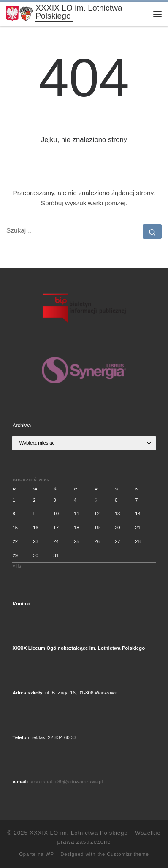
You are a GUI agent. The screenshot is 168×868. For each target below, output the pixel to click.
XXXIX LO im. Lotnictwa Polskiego (79, 833)
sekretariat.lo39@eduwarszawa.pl (66, 782)
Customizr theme (128, 854)
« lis (17, 566)
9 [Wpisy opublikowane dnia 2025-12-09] (34, 514)
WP (50, 854)
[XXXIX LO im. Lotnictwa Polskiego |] (19, 13)
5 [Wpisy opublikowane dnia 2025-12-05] (95, 500)
